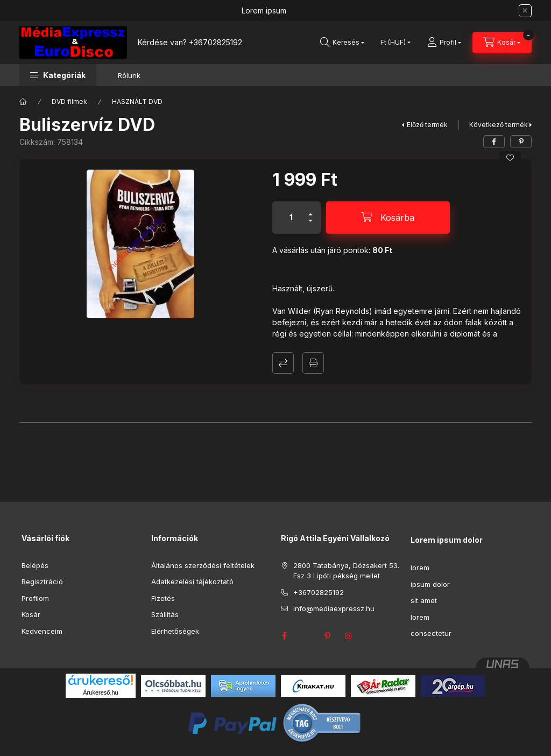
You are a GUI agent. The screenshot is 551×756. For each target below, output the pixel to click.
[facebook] (494, 142)
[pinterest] (521, 142)
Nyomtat (313, 363)
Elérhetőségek (175, 631)
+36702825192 (216, 42)
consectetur (431, 633)
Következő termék (499, 125)
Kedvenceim (42, 631)
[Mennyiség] (291, 218)
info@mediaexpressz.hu (334, 608)
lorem (420, 568)
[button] (58, 75)
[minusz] (310, 225)
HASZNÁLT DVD (137, 101)
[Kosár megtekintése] (502, 43)
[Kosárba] (388, 218)
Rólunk (129, 75)
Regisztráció (42, 582)
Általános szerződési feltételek (203, 565)
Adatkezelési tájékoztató (192, 582)
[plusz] (310, 210)
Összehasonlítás (283, 363)
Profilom (35, 598)
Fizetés (163, 598)
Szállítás (165, 614)
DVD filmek (69, 101)
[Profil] (444, 43)
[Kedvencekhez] (510, 158)
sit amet (424, 600)
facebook (284, 636)
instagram (349, 636)
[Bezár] (525, 11)
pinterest (327, 636)
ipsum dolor (430, 584)
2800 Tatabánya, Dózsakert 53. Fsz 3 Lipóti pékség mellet (346, 571)
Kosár (31, 614)
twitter (306, 636)
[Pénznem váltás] (393, 43)
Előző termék (427, 125)
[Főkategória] (23, 102)
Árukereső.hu (100, 692)
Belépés (35, 565)
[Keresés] (342, 43)
